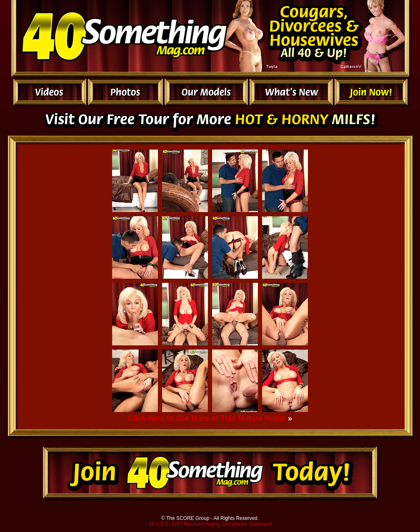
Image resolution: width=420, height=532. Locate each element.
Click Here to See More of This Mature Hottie (207, 418)
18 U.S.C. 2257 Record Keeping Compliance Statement (210, 524)
